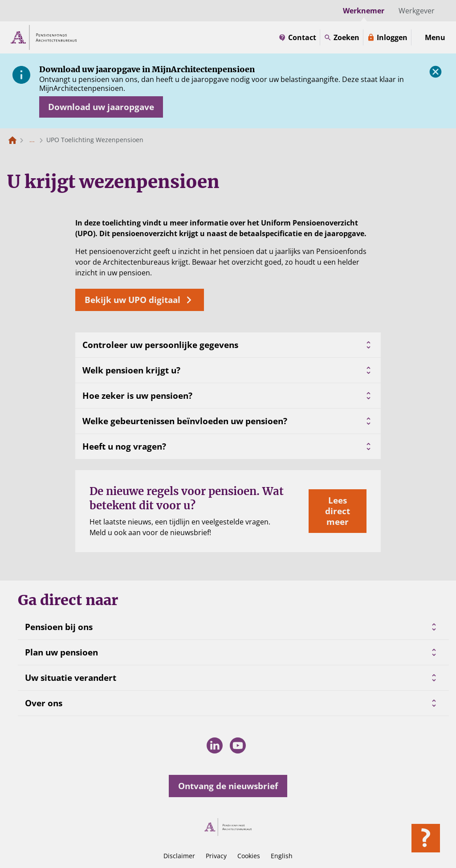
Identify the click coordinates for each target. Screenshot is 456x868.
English (282, 856)
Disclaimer (179, 856)
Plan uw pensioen (61, 652)
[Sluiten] (436, 72)
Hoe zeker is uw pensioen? (228, 396)
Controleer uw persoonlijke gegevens (228, 345)
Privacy (216, 856)
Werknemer (364, 11)
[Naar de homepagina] (12, 140)
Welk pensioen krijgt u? (228, 370)
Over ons (44, 703)
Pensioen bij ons (59, 627)
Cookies (249, 856)
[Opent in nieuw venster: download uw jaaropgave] (101, 107)
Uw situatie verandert (71, 678)
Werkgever (417, 11)
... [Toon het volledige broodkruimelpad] (32, 140)
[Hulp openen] (426, 838)
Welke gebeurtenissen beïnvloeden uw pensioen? (228, 421)
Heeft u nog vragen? (228, 446)
